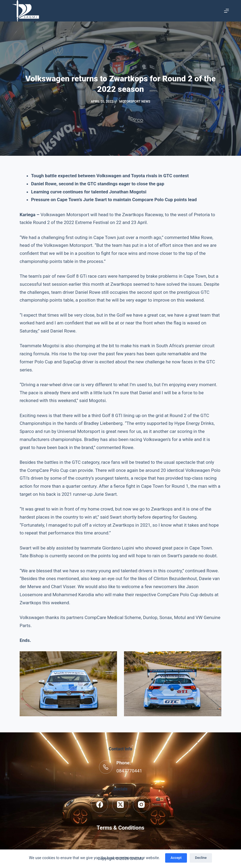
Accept (176, 858)
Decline (201, 858)
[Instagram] (141, 804)
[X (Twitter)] (121, 804)
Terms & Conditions (120, 828)
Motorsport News (135, 102)
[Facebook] (100, 804)
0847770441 (129, 771)
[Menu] (226, 11)
